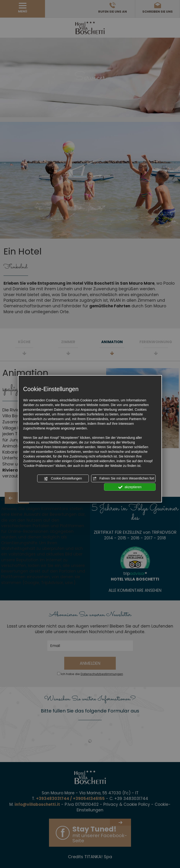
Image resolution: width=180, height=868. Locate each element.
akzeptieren (130, 487)
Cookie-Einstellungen (63, 479)
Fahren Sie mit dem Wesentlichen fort (123, 479)
